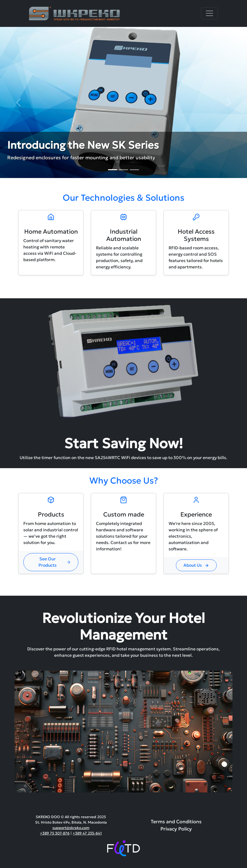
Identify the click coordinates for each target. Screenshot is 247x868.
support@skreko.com (71, 828)
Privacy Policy (176, 829)
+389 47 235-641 (87, 833)
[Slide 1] (113, 170)
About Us (196, 565)
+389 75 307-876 (55, 833)
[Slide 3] (134, 170)
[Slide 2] (123, 170)
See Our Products (55, 562)
